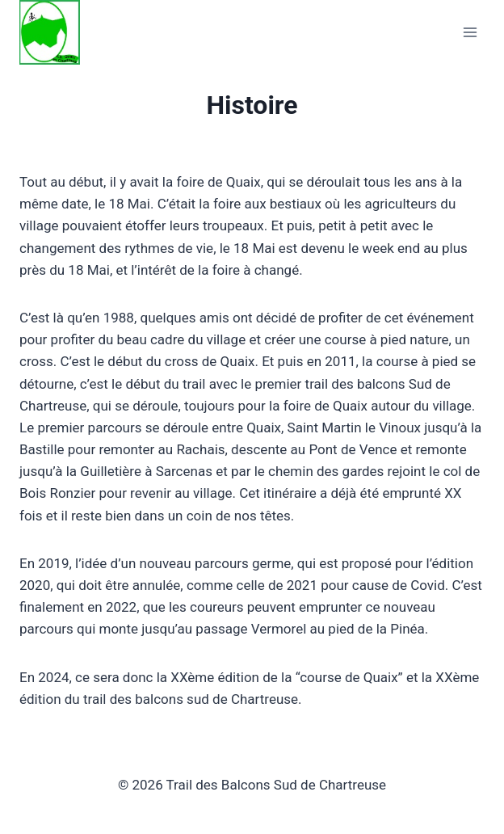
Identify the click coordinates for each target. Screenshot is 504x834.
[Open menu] (470, 33)
